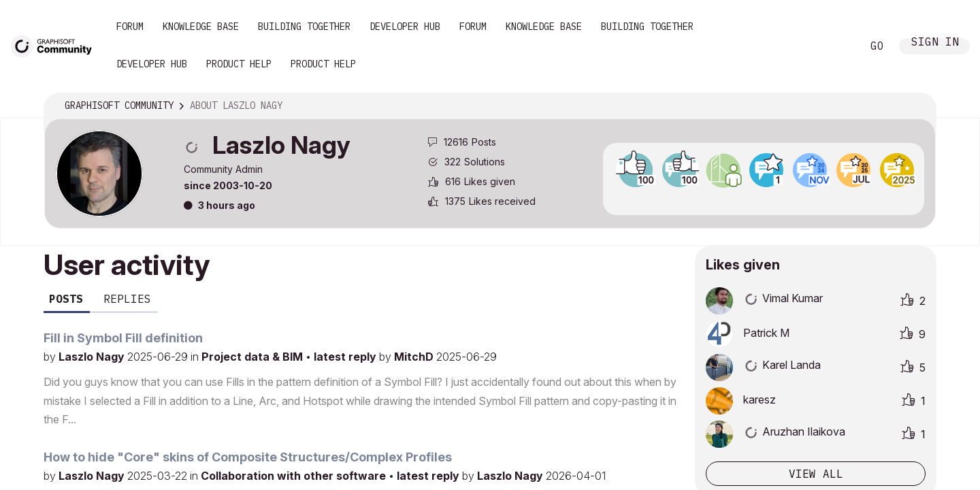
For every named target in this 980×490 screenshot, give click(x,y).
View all (816, 474)
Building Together (304, 27)
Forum (130, 27)
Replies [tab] (127, 299)
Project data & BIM (254, 357)
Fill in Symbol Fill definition (123, 338)
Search (836, 46)
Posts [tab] (66, 299)
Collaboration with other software (295, 476)
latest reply (346, 357)
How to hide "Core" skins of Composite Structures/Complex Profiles (248, 457)
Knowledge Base (201, 27)
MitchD (415, 357)
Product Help (239, 64)
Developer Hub (405, 27)
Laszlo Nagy (93, 357)
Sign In (935, 43)
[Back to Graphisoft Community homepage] (56, 45)
